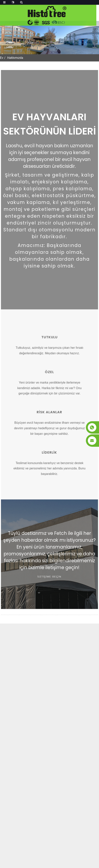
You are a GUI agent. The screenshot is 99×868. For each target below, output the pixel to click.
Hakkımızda (15, 58)
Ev (2, 58)
